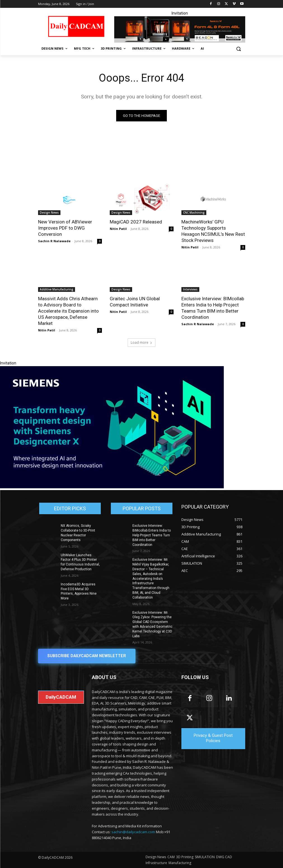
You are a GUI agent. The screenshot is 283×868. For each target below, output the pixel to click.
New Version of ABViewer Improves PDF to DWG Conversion (65, 228)
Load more (141, 343)
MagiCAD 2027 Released (136, 222)
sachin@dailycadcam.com (133, 832)
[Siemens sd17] (112, 487)
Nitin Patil (118, 229)
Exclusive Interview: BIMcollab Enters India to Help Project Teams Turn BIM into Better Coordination (152, 535)
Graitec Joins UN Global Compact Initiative (135, 302)
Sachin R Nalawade (54, 241)
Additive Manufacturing (57, 289)
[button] (239, 49)
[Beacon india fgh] (180, 29)
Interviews (190, 289)
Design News (49, 213)
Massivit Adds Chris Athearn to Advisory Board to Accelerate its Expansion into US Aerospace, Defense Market (68, 311)
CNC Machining (194, 213)
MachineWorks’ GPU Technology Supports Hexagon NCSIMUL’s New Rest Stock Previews (213, 231)
